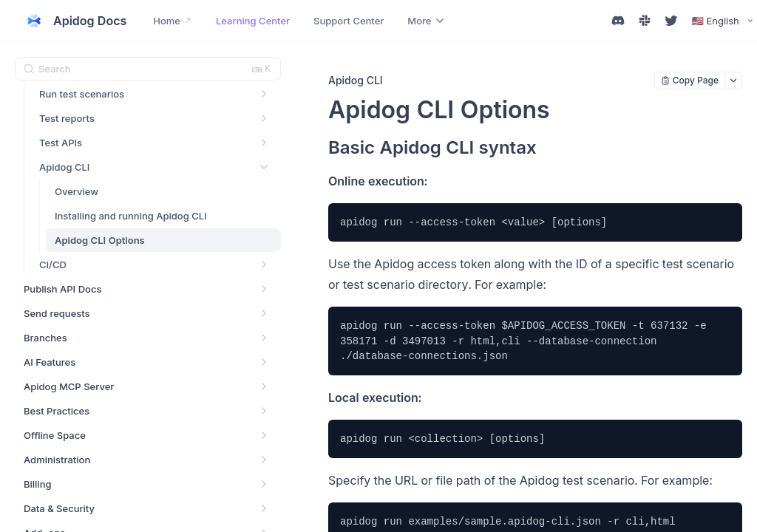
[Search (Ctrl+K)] (148, 69)
